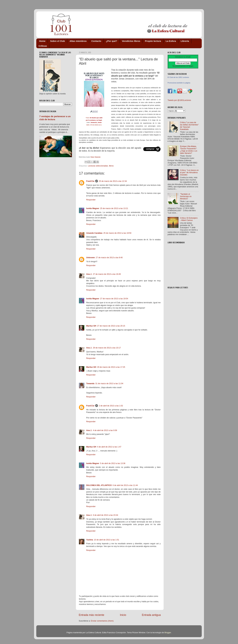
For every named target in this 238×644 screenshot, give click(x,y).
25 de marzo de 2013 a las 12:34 (113, 181)
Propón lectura (153, 41)
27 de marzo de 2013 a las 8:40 (109, 258)
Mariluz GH (91, 326)
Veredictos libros (131, 41)
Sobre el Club (57, 41)
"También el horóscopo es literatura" (186, 196)
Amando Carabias (94, 233)
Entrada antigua (151, 615)
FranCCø (90, 181)
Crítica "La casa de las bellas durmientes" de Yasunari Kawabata (189, 126)
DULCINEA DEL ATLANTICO (99, 485)
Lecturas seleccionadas (98, 166)
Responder (91, 200)
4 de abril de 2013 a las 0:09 (105, 430)
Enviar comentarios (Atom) (102, 621)
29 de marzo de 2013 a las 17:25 (111, 367)
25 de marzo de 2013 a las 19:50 (117, 233)
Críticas (43, 46)
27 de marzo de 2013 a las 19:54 (114, 299)
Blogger (168, 633)
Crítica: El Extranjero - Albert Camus (189, 219)
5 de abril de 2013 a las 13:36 (113, 463)
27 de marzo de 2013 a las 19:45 (107, 274)
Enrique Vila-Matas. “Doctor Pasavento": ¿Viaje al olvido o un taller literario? (189, 150)
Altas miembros (78, 41)
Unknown (91, 258)
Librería (185, 41)
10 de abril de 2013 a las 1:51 (107, 540)
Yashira (90, 540)
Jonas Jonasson (95, 157)
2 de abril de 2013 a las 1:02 (111, 406)
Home (42, 41)
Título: (94, 118)
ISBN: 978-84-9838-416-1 (94, 125)
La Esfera (171, 41)
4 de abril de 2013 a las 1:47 (109, 447)
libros (111, 166)
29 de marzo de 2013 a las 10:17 (107, 348)
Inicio (123, 615)
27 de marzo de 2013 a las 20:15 (111, 326)
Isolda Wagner (93, 208)
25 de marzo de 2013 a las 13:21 (114, 208)
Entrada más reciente (92, 615)
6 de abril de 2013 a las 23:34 (105, 515)
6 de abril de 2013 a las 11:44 (125, 485)
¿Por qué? (112, 41)
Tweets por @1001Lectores (179, 100)
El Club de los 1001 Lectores (178, 77)
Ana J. (89, 274)
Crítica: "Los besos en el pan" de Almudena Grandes (189, 173)
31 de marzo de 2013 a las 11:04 (109, 384)
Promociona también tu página (179, 83)
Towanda (90, 384)
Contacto (96, 41)
